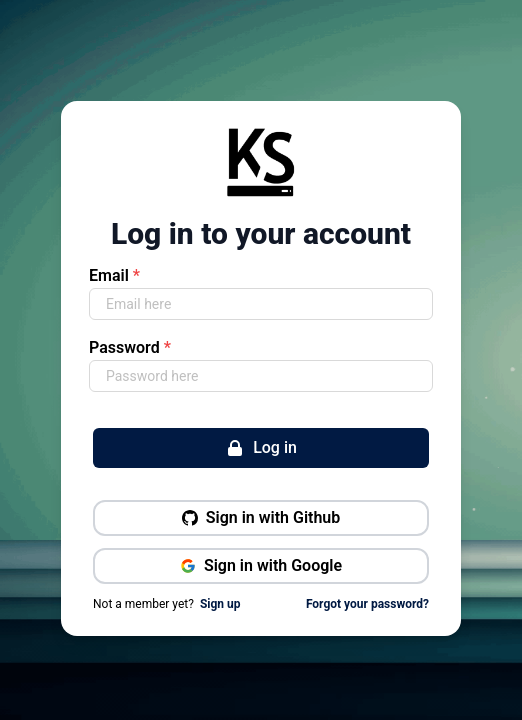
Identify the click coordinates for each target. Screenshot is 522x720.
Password (130, 347)
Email (114, 275)
